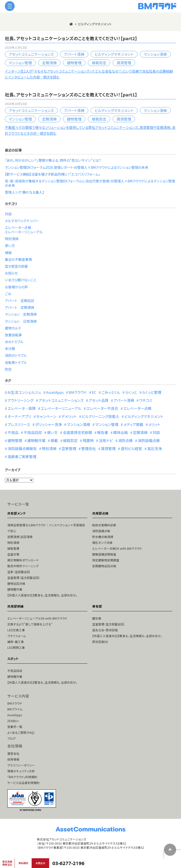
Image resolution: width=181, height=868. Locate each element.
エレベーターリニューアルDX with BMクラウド (37, 618)
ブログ (11, 738)
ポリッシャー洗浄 (49, 424)
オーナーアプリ (19, 416)
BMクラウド (78, 392)
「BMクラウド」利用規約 (22, 777)
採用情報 (13, 759)
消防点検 (125, 440)
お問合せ (40, 863)
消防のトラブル (16, 355)
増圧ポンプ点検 (102, 542)
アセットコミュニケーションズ (31, 54)
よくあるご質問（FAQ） (21, 732)
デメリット (69, 416)
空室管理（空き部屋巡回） (24, 578)
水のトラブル (14, 342)
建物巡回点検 (16, 583)
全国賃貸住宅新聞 (77, 432)
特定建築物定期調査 (106, 560)
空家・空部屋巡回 (19, 572)
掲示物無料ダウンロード (23, 560)
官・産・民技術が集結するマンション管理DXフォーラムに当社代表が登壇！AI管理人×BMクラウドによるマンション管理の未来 (90, 183)
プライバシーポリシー (21, 765)
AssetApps (55, 392)
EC (94, 392)
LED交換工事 (16, 630)
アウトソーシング (21, 400)
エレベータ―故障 (22, 408)
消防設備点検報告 (22, 448)
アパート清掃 (74, 54)
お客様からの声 (16, 287)
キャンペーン (46, 416)
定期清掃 (49, 63)
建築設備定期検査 (104, 554)
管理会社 (89, 448)
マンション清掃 (155, 54)
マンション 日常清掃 (21, 321)
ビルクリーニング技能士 (100, 416)
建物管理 (74, 63)
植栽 (8, 253)
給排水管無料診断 (104, 525)
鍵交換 (97, 618)
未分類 (10, 349)
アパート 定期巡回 (20, 301)
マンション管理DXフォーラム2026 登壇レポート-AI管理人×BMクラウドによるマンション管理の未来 (77, 167)
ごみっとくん (111, 392)
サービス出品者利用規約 (23, 783)
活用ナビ (106, 440)
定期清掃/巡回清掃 (20, 537)
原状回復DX (100, 642)
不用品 (13, 432)
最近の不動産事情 (18, 259)
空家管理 (69, 448)
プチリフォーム (17, 636)
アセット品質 (99, 400)
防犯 (8, 369)
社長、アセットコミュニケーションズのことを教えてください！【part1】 (71, 94)
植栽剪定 (99, 63)
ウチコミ (146, 400)
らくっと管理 (152, 392)
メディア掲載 (133, 424)
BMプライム (15, 709)
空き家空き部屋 (16, 266)
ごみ (8, 294)
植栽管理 (13, 548)
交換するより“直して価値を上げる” (30, 624)
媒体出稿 (120, 432)
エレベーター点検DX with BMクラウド (117, 548)
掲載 (54, 440)
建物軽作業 (36, 440)
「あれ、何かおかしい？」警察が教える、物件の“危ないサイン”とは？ (53, 160)
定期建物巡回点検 (104, 566)
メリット (154, 424)
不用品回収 (33, 432)
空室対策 (13, 554)
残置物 (88, 440)
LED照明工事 (16, 647)
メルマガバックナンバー (22, 221)
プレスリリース (19, 424)
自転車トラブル (16, 362)
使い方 (10, 245)
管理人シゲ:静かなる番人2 (25, 192)
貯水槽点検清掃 (103, 537)
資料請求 (23, 863)
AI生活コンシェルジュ (24, 392)
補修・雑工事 (16, 642)
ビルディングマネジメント (114, 54)
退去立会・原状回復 (105, 630)
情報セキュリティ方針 (21, 771)
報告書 (103, 432)
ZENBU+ (13, 721)
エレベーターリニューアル (24, 232)
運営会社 (13, 753)
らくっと (131, 392)
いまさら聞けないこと (21, 280)
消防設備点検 (149, 440)
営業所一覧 (15, 727)
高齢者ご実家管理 (22, 457)
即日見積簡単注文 (7, 863)
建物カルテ (13, 328)
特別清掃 (12, 239)
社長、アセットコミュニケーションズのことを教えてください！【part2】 (71, 38)
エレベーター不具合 (102, 408)
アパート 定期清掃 (20, 307)
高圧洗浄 (154, 448)
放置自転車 (13, 335)
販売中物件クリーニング (23, 566)
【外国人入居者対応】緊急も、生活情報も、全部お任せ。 (42, 595)
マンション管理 (20, 63)
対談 (8, 214)
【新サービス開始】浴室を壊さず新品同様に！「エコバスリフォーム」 (53, 174)
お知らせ (11, 273)
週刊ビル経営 (131, 448)
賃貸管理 (124, 63)
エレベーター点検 (18, 227)
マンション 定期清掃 (21, 314)
